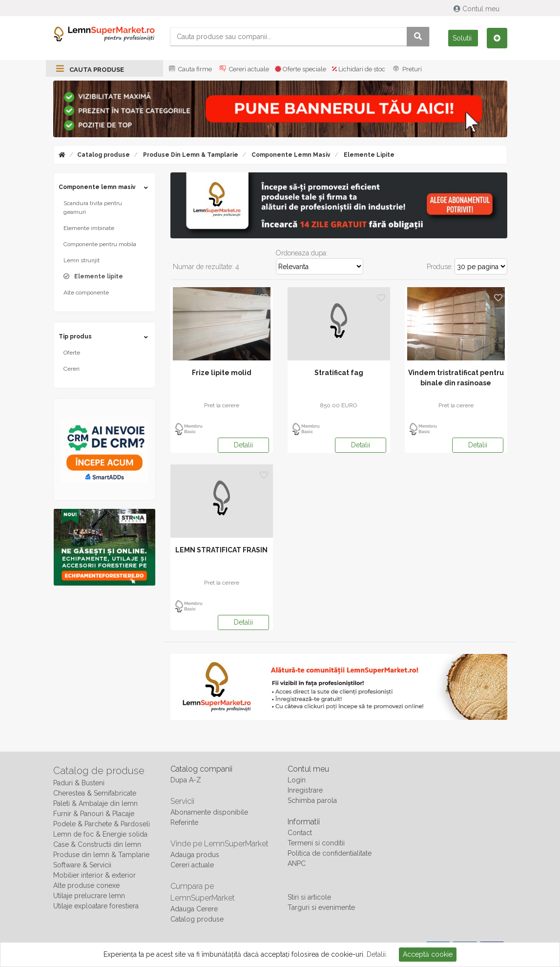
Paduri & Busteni (79, 783)
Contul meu (477, 9)
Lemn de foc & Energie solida (100, 834)
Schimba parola (312, 800)
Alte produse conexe (86, 885)
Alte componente (86, 293)
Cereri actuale (243, 69)
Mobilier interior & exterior (94, 875)
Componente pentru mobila (100, 244)
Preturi (406, 69)
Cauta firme (189, 69)
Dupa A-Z (186, 780)
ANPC (297, 863)
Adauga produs (195, 855)
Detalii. (377, 954)
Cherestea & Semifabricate (95, 793)
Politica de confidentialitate (330, 853)
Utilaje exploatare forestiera (96, 906)
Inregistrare (305, 790)
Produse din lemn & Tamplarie (190, 155)
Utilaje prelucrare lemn (89, 896)
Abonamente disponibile (209, 812)
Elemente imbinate (89, 228)
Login (297, 780)
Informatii (304, 822)
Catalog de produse (99, 771)
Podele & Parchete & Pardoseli (102, 824)
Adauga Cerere (194, 909)
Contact (300, 833)
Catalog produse (104, 155)
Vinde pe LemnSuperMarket (219, 844)
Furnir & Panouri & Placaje (94, 814)
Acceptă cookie (428, 954)
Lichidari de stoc (359, 69)
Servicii (182, 801)
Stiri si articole (309, 897)
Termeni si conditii (316, 843)
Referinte (184, 822)
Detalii (243, 445)
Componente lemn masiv (290, 155)
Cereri (72, 369)
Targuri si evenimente (321, 907)
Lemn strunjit (82, 260)
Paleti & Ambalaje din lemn (95, 803)
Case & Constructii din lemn (97, 844)
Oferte (72, 353)
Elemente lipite (368, 155)
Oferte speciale (301, 69)
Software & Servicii (82, 865)
